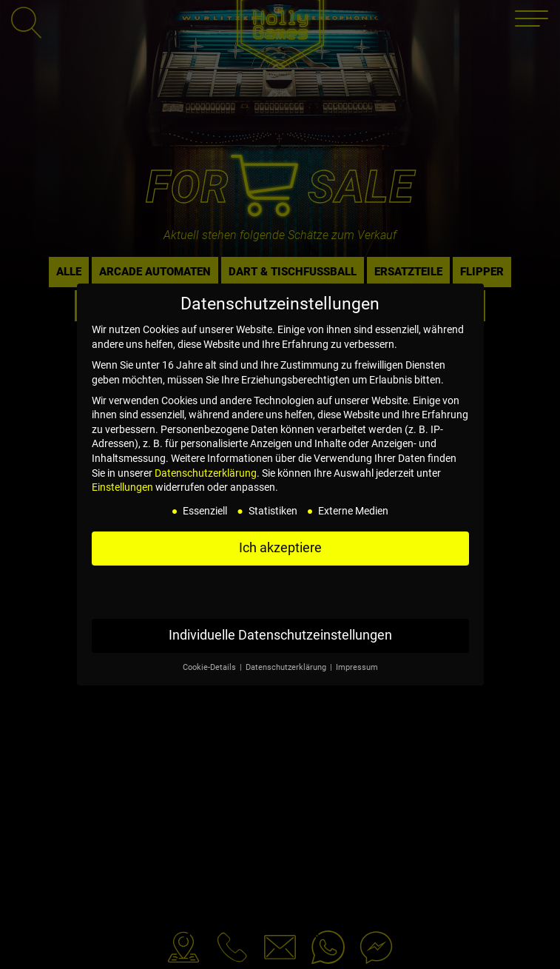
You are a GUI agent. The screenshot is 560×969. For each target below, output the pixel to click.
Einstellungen (122, 487)
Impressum (357, 667)
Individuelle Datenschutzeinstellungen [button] (280, 635)
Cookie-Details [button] (210, 667)
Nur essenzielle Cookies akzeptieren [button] (280, 591)
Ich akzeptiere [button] (280, 548)
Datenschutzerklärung (206, 473)
